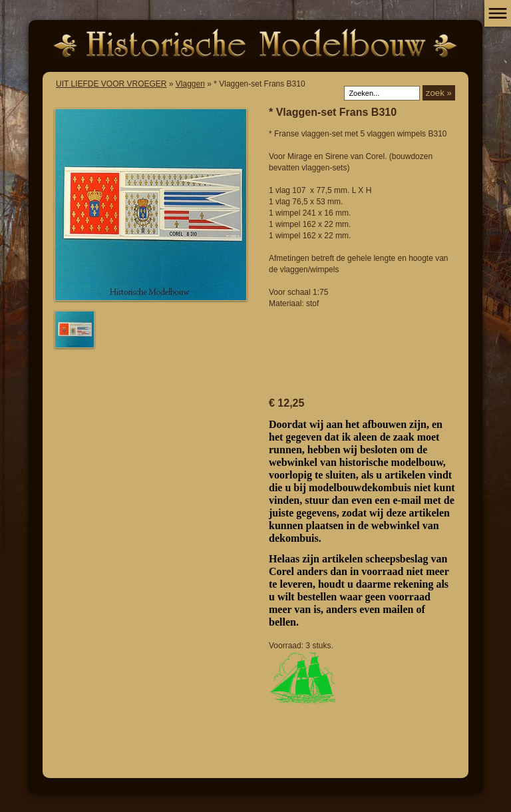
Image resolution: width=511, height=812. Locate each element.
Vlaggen (190, 84)
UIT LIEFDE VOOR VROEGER (111, 84)
